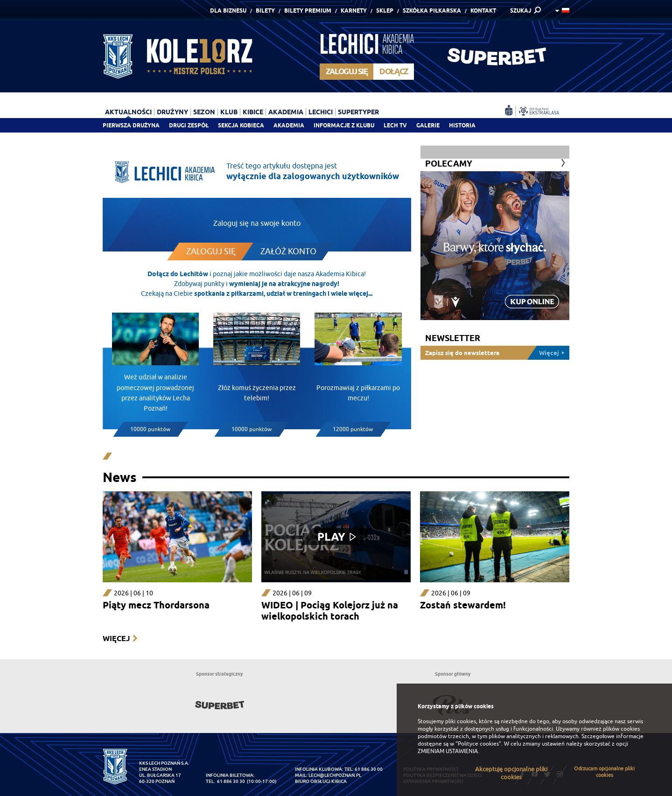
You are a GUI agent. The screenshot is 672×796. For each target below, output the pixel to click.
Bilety (265, 10)
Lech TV (395, 125)
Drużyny (172, 112)
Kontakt (483, 10)
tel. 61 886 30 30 (225, 781)
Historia (462, 125)
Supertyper (358, 112)
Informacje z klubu (344, 125)
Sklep (385, 10)
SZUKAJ (521, 10)
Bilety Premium (308, 10)
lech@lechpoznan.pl (335, 775)
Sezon (204, 112)
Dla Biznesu (228, 10)
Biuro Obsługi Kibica (321, 781)
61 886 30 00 (369, 769)
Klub (229, 112)
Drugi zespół (189, 125)
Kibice (253, 112)
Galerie (428, 125)
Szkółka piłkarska (432, 10)
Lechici (321, 112)
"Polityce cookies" (478, 744)
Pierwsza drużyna (131, 125)
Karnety (354, 10)
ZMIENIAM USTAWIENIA (448, 751)
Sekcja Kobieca (241, 125)
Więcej (116, 639)
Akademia (289, 125)
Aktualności (128, 112)
